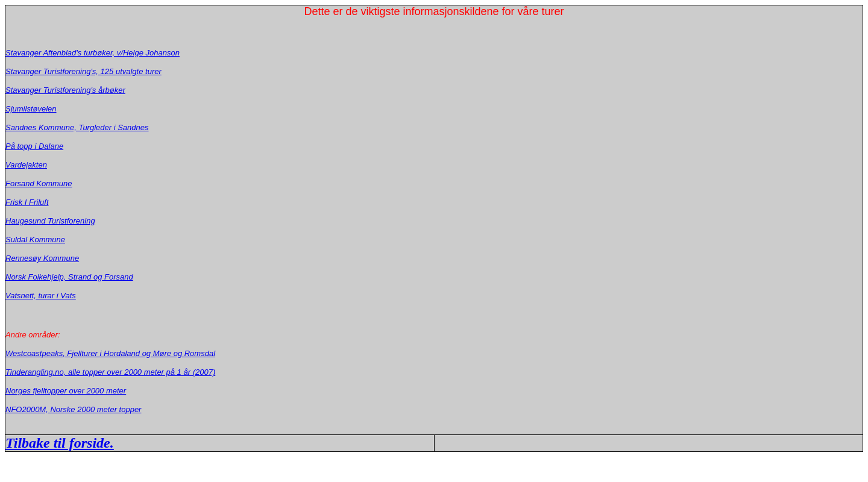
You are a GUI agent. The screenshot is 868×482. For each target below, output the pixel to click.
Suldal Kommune (35, 239)
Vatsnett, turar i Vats (41, 296)
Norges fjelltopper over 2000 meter (66, 391)
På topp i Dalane (34, 146)
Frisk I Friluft (27, 202)
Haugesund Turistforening (50, 221)
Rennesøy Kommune (42, 258)
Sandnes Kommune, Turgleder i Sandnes (77, 127)
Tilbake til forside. (60, 443)
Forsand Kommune (39, 183)
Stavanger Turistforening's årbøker (65, 90)
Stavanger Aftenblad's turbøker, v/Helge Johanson (93, 53)
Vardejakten (26, 165)
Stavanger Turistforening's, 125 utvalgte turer (83, 71)
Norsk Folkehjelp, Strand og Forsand (69, 277)
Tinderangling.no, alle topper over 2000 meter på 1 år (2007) (110, 372)
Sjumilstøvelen (31, 109)
